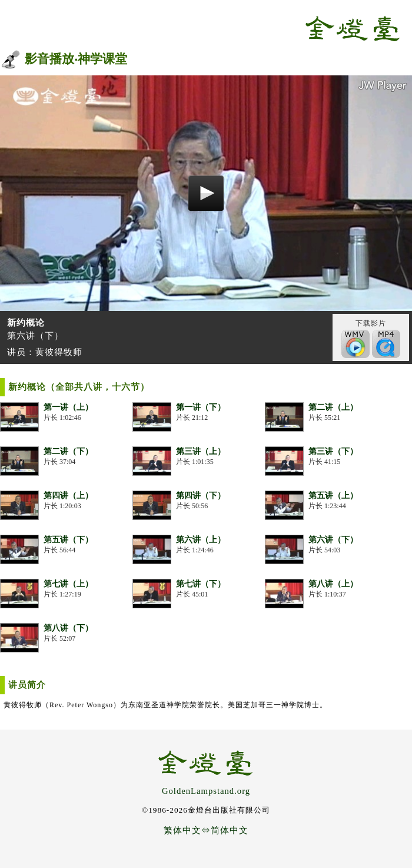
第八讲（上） (333, 584)
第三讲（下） (333, 451)
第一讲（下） (201, 407)
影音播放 (49, 59)
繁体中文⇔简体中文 (206, 830)
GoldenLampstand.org (206, 791)
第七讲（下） (201, 584)
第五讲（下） (68, 540)
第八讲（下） (68, 628)
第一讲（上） (68, 407)
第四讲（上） (68, 496)
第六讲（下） (333, 540)
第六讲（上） (201, 540)
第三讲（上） (201, 451)
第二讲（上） (333, 407)
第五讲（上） (333, 496)
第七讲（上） (68, 584)
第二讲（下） (68, 451)
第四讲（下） (201, 496)
